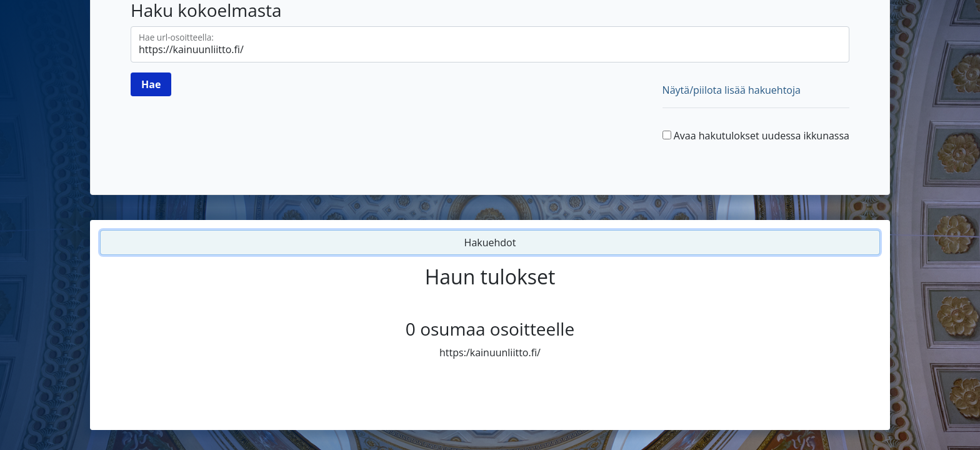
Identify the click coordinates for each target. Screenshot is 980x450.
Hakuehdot (490, 242)
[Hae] (151, 84)
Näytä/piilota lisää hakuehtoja (732, 90)
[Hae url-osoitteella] (490, 44)
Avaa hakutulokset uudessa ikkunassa (762, 136)
